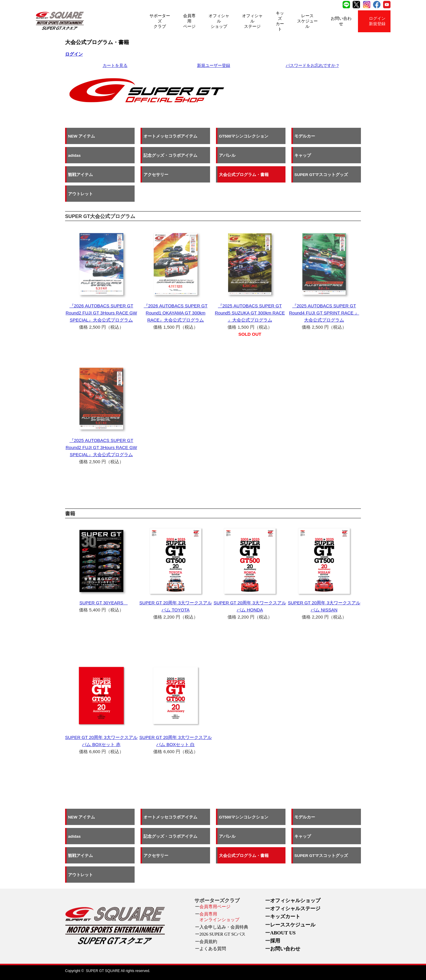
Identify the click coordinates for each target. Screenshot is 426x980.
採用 (275, 941)
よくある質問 (213, 949)
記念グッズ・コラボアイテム (170, 155)
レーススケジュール (307, 21)
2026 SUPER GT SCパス (222, 934)
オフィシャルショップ (219, 21)
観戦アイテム (80, 174)
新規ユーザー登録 (214, 66)
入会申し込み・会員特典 (224, 927)
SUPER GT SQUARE (103, 971)
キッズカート (280, 21)
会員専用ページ (189, 21)
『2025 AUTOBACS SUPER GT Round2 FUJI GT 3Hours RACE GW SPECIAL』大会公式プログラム (101, 447)
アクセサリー (156, 174)
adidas (74, 155)
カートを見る (115, 66)
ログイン (74, 54)
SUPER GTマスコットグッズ (321, 174)
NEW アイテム (82, 136)
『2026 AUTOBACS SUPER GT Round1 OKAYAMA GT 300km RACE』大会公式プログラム (176, 313)
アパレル (227, 155)
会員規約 (208, 942)
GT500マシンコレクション (244, 136)
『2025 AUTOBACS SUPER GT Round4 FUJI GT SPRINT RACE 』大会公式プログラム (324, 313)
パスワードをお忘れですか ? (312, 66)
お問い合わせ (341, 21)
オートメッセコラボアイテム (170, 136)
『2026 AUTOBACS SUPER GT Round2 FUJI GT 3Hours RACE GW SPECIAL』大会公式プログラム (101, 313)
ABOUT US (283, 933)
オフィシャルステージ (252, 21)
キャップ (303, 155)
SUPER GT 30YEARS (103, 603)
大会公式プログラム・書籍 (244, 174)
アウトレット (80, 194)
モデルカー (305, 136)
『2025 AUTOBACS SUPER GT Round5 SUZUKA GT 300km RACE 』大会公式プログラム (250, 313)
